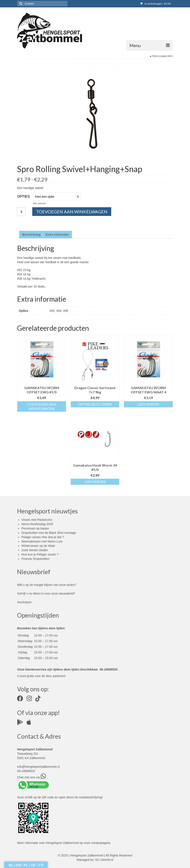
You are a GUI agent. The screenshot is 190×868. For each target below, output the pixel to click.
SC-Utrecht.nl (104, 860)
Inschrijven (24, 602)
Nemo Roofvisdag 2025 (37, 524)
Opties (23, 196)
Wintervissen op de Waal (38, 546)
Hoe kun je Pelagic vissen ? (40, 554)
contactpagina (101, 843)
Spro (170, 56)
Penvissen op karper (35, 528)
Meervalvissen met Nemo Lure (42, 541)
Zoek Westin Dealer (35, 550)
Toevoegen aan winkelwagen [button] (42, 406)
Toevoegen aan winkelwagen (72, 212)
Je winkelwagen (155, 4)
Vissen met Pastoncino (37, 520)
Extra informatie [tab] (57, 235)
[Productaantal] (21, 212)
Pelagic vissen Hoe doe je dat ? (43, 537)
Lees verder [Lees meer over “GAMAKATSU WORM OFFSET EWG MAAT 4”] (148, 404)
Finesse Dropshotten (35, 559)
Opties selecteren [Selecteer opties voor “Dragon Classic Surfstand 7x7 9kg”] (95, 404)
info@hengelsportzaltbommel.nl (38, 767)
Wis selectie (39, 203)
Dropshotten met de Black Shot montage (49, 533)
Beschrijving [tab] (31, 235)
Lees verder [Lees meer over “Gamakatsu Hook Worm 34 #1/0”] (95, 482)
